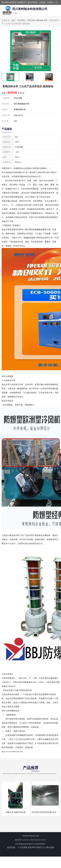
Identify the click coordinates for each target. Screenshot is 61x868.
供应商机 (21, 20)
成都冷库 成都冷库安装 (16, 812)
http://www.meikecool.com (12, 752)
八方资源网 (22, 847)
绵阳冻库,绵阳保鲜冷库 (37, 20)
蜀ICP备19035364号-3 (39, 840)
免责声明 (32, 847)
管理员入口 (41, 847)
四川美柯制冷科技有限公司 (25, 844)
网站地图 (50, 847)
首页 (13, 20)
